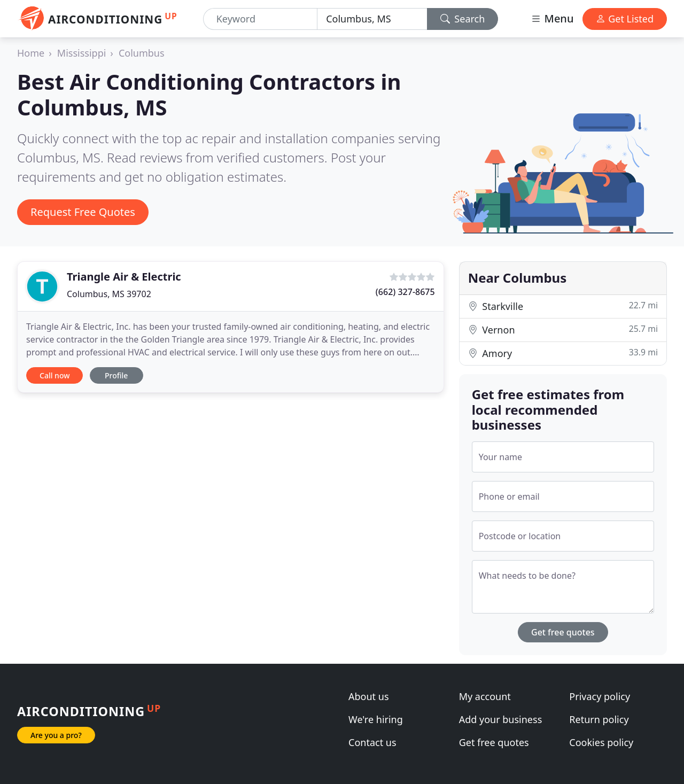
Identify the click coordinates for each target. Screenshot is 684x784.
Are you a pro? (56, 735)
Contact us (372, 742)
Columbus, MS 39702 (109, 294)
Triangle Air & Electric (124, 277)
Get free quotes (563, 632)
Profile (116, 375)
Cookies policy (601, 742)
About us (369, 696)
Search (463, 19)
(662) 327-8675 (405, 292)
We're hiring (376, 719)
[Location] (372, 19)
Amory (563, 353)
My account (485, 696)
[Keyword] (260, 19)
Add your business (501, 719)
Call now (55, 375)
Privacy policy (600, 696)
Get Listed (625, 19)
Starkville (563, 306)
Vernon (563, 329)
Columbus (142, 53)
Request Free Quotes (83, 212)
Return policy (599, 719)
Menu (552, 18)
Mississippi (82, 53)
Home (31, 53)
